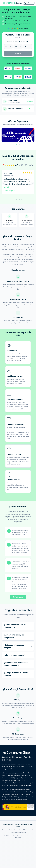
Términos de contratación (18, 833)
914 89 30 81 (27, 223)
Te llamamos (18, 597)
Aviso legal (5, 830)
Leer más (7, 187)
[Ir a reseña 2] (17, 199)
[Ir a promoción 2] (18, 145)
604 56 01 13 (9, 223)
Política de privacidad (16, 830)
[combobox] (8, 47)
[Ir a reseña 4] (20, 199)
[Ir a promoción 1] (17, 145)
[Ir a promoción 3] (20, 145)
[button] (18, 137)
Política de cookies (28, 830)
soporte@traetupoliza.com (27, 225)
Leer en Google (10, 191)
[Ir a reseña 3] (18, 199)
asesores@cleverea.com (9, 225)
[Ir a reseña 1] (15, 199)
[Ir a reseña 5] (21, 199)
